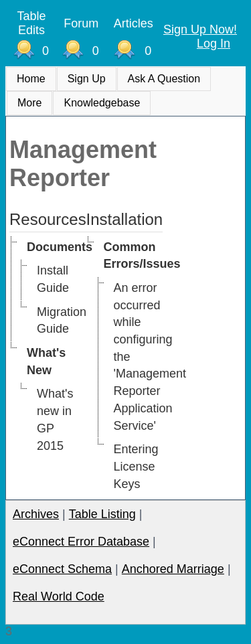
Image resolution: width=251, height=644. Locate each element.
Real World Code (59, 596)
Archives (36, 514)
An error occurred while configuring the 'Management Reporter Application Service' (150, 357)
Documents (60, 247)
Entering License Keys (136, 466)
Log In (214, 44)
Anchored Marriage (173, 569)
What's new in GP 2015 (55, 419)
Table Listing (102, 514)
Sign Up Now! (200, 29)
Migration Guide (62, 321)
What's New (46, 361)
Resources (48, 219)
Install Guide (53, 279)
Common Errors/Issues (142, 256)
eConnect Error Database (81, 542)
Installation (125, 219)
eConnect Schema (62, 569)
